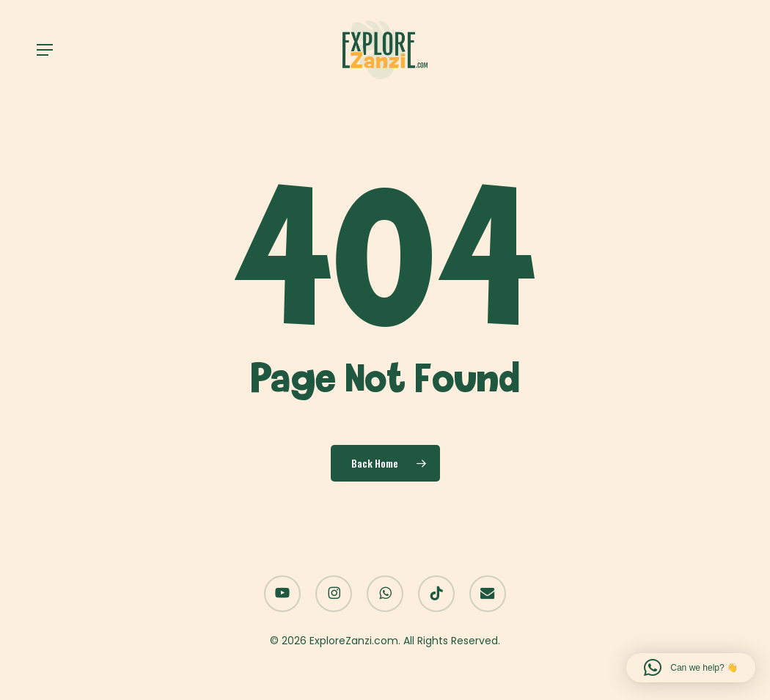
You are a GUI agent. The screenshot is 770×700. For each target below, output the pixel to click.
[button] (45, 50)
